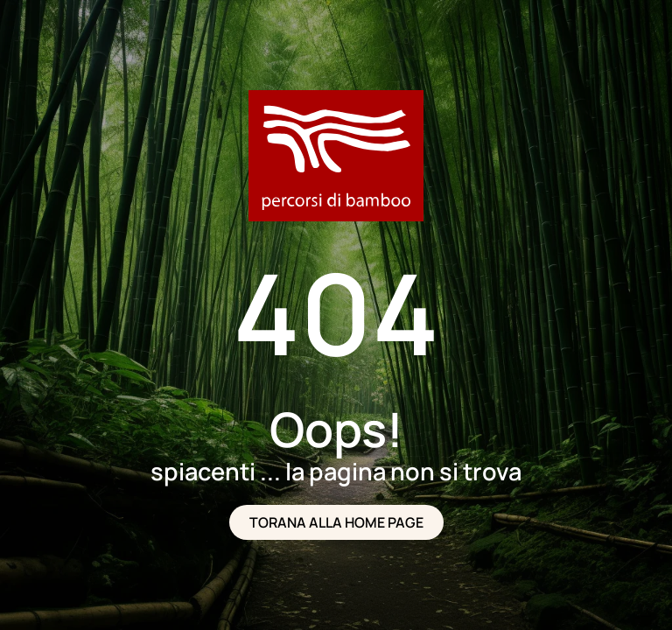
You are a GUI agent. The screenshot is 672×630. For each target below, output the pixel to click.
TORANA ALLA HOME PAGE (336, 522)
